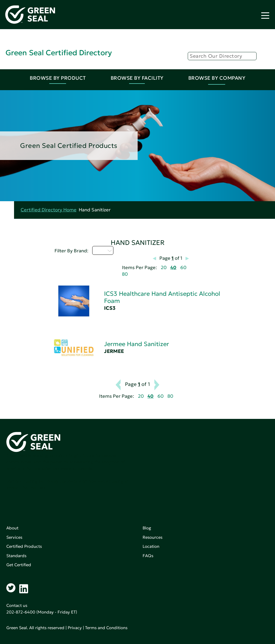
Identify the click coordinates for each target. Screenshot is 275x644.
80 (125, 274)
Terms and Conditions (106, 628)
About (12, 528)
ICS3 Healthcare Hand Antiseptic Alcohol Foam (162, 297)
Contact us (17, 605)
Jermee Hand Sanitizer (137, 344)
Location (151, 546)
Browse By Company (217, 78)
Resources (153, 537)
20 (164, 268)
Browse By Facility (137, 78)
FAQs (148, 556)
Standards (16, 556)
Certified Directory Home (49, 210)
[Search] (222, 56)
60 (183, 268)
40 (173, 268)
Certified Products (24, 546)
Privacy (75, 628)
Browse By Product (58, 78)
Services (14, 537)
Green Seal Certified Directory (59, 53)
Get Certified (19, 565)
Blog (147, 528)
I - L (103, 250)
